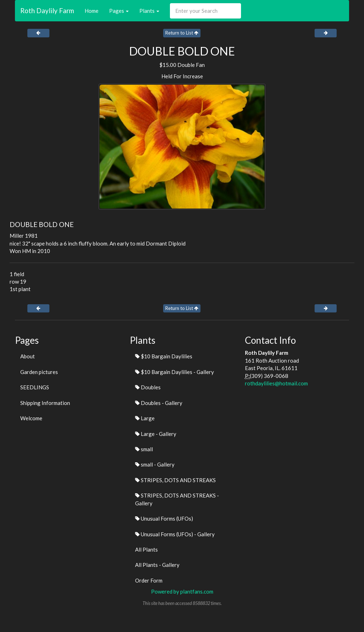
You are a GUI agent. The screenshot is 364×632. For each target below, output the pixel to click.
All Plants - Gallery (157, 565)
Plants (149, 11)
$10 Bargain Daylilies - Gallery (175, 372)
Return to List (182, 33)
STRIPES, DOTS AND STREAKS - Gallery (177, 499)
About (28, 356)
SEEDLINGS (35, 387)
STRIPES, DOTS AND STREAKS (175, 480)
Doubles (148, 387)
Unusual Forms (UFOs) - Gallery (175, 534)
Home (92, 11)
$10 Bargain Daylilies (164, 356)
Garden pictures (39, 372)
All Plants (146, 549)
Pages (119, 11)
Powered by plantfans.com (182, 591)
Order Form (149, 580)
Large (145, 418)
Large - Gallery (156, 434)
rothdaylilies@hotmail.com (276, 383)
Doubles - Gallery (159, 403)
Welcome (31, 418)
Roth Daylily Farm (47, 10)
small (144, 449)
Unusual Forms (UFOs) (164, 518)
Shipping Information (45, 403)
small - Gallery (155, 464)
